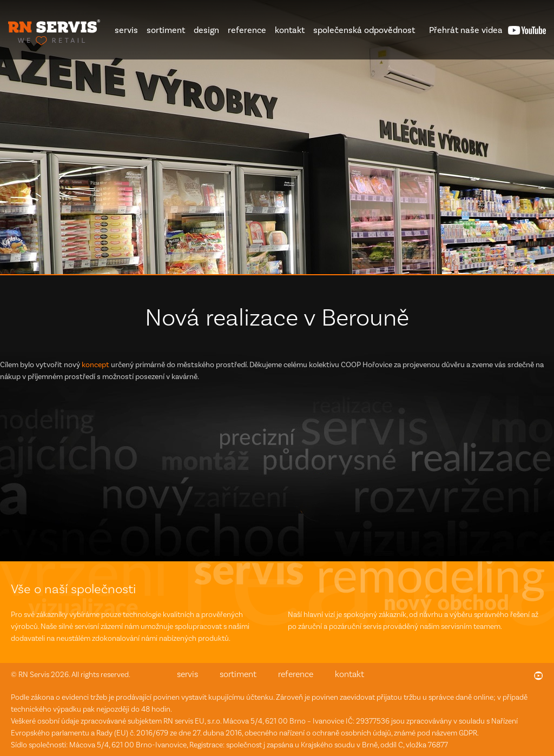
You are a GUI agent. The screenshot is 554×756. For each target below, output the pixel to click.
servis (126, 30)
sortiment (166, 30)
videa (466, 30)
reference (247, 30)
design (206, 30)
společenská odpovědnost (364, 30)
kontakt (290, 30)
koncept (95, 365)
